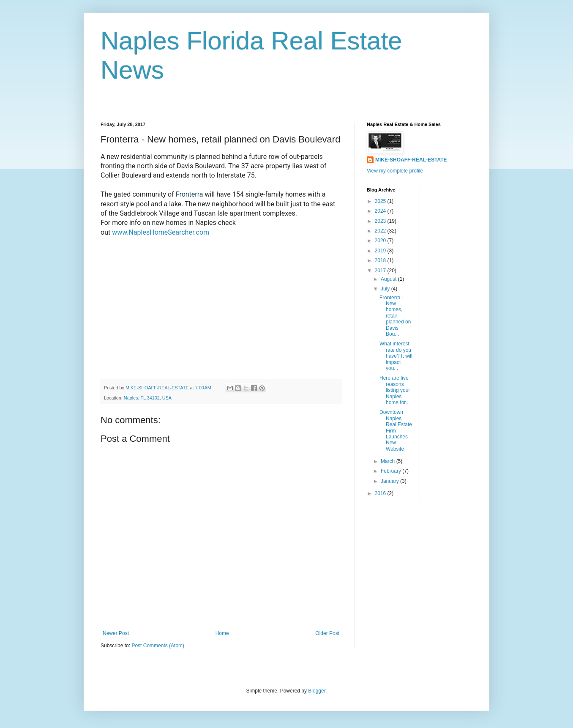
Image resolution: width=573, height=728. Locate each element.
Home (222, 633)
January (390, 481)
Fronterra (190, 194)
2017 (381, 271)
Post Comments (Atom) (158, 646)
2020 (381, 241)
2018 (381, 260)
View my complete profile (395, 171)
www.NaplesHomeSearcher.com (161, 232)
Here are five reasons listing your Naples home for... (395, 390)
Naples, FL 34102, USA (148, 398)
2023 (381, 221)
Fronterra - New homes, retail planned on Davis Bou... (395, 316)
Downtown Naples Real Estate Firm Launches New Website (396, 430)
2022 (381, 231)
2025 (381, 201)
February (392, 471)
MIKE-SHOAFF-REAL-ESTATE (411, 160)
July (386, 289)
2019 (381, 251)
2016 (381, 493)
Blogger (317, 691)
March (389, 461)
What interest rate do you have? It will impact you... (396, 356)
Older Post (327, 633)
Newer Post (116, 633)
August (389, 279)
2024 (381, 211)
